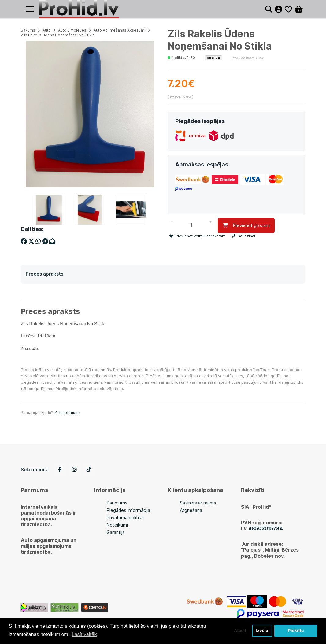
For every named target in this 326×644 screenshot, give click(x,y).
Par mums (117, 503)
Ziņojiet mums (68, 412)
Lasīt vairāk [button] (84, 634)
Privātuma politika (125, 517)
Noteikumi (117, 525)
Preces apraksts (44, 274)
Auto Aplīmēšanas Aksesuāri (119, 30)
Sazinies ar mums (198, 503)
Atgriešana (191, 510)
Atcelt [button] (240, 631)
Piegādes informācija (128, 510)
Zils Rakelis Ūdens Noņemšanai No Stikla (58, 35)
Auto (47, 30)
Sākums (28, 30)
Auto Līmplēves (72, 30)
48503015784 (266, 528)
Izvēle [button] (262, 631)
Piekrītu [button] (296, 631)
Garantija (116, 532)
